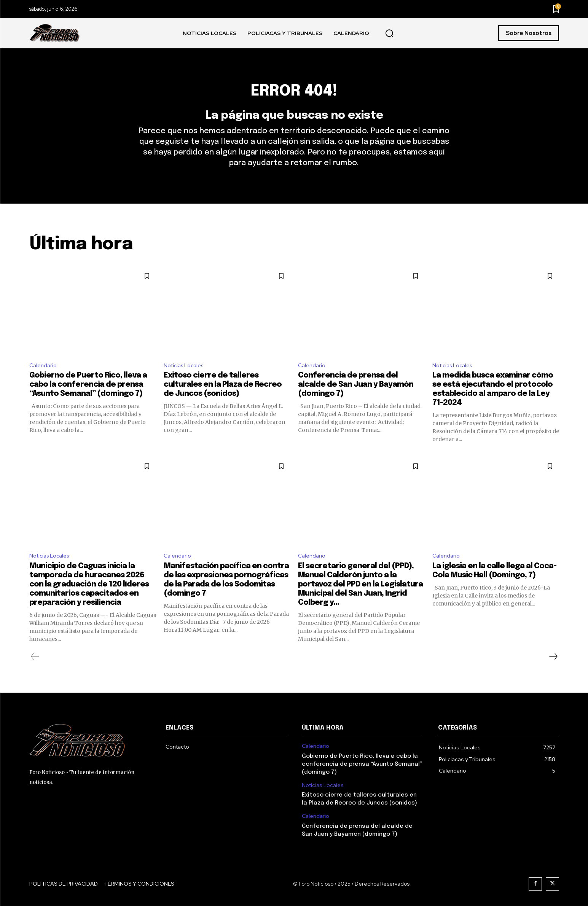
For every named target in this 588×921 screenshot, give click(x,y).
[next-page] (553, 671)
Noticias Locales (186, 378)
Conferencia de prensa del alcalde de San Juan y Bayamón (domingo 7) (356, 398)
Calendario (44, 378)
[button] (389, 33)
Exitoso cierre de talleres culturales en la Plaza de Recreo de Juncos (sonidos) (223, 398)
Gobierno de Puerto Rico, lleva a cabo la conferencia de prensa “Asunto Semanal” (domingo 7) (88, 398)
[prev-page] (35, 671)
